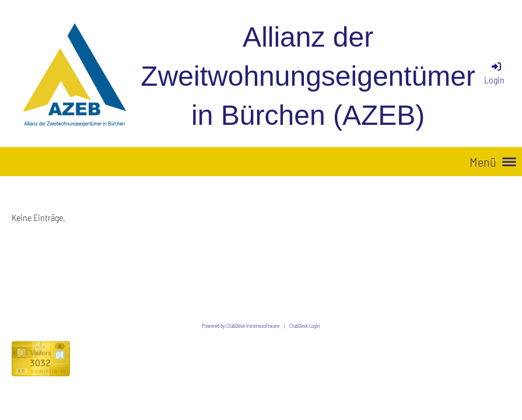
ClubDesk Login (304, 326)
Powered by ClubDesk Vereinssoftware (241, 326)
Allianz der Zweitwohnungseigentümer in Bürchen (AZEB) (308, 76)
